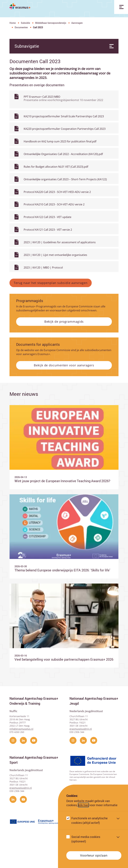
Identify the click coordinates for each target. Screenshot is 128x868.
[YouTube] (34, 762)
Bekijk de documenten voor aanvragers (64, 387)
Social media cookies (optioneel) (86, 839)
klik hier (83, 805)
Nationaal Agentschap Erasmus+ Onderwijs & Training (34, 722)
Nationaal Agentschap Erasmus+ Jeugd (94, 722)
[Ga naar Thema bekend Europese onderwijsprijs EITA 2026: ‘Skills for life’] (64, 558)
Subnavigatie (63, 46)
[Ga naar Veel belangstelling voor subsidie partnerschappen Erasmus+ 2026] (64, 647)
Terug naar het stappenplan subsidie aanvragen (51, 304)
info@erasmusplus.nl (21, 750)
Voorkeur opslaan (94, 855)
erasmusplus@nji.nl (81, 750)
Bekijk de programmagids (64, 343)
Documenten (21, 27)
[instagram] (13, 762)
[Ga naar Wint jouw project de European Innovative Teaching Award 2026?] (64, 468)
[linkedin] (23, 762)
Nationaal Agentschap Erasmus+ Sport (34, 781)
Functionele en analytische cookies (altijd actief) (89, 820)
